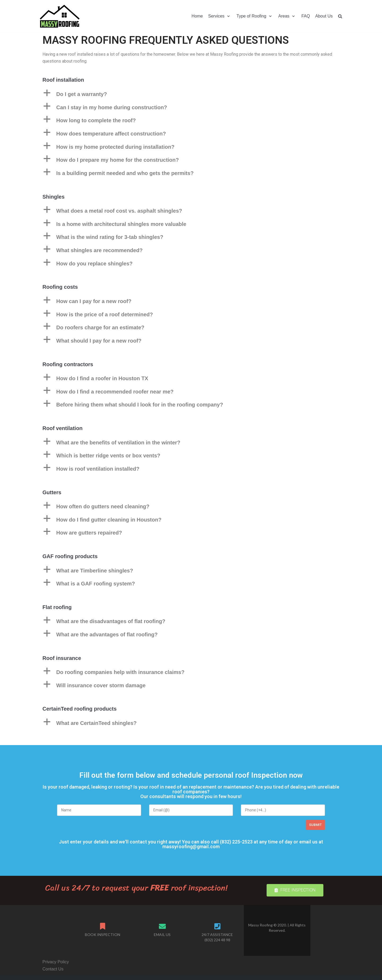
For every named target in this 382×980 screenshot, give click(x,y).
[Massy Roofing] (60, 16)
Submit (315, 825)
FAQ (306, 16)
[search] (340, 16)
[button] (295, 890)
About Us (324, 16)
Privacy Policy (56, 962)
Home (197, 16)
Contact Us (53, 969)
